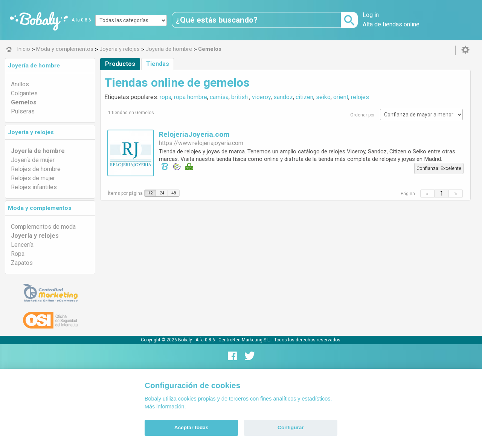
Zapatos (22, 263)
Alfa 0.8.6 (81, 20)
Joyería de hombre (34, 66)
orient (341, 97)
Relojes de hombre (36, 169)
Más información (165, 407)
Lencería (22, 245)
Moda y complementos (40, 208)
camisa (219, 97)
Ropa (18, 254)
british (240, 97)
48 (174, 193)
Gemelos (24, 102)
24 (162, 193)
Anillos (20, 84)
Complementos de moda (43, 227)
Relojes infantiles (34, 187)
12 (150, 193)
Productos (120, 64)
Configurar (291, 427)
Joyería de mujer (33, 160)
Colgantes (24, 93)
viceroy (261, 97)
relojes (360, 97)
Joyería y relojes (31, 132)
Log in (371, 15)
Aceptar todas (191, 427)
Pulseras (23, 111)
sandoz (283, 97)
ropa (165, 97)
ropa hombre (191, 97)
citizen (304, 97)
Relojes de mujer (33, 178)
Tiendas (158, 64)
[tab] (50, 66)
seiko (323, 97)
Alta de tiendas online (391, 24)
